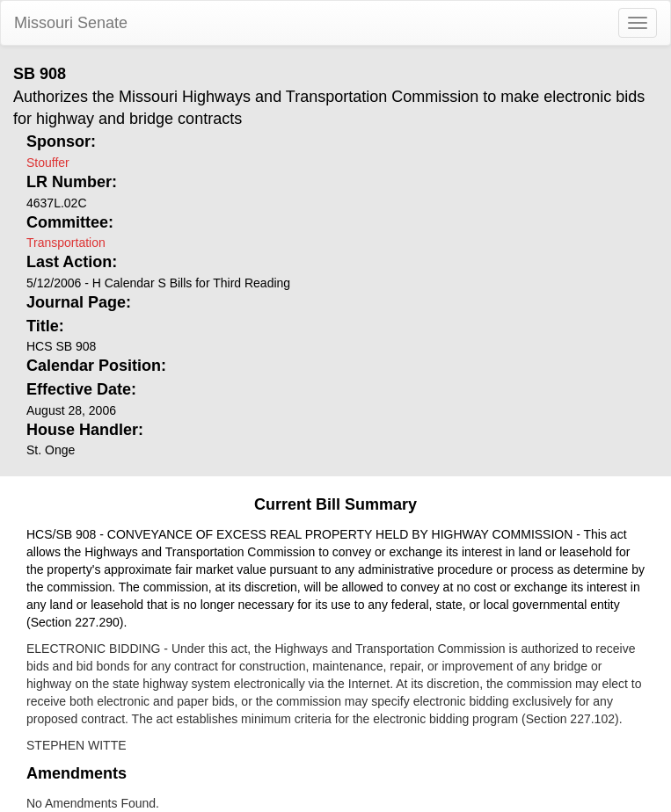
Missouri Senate (71, 23)
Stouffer (48, 163)
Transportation (66, 243)
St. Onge (51, 450)
